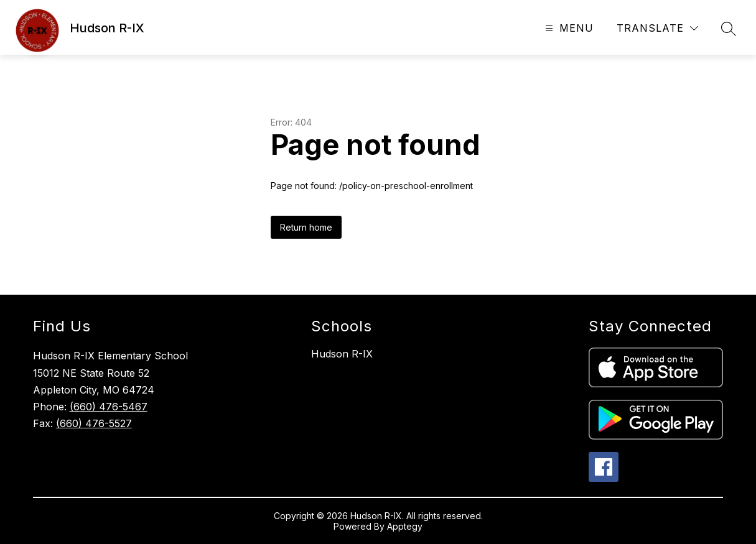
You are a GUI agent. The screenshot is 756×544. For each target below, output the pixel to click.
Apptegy (405, 526)
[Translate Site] (657, 28)
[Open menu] (568, 28)
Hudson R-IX (342, 354)
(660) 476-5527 (94, 423)
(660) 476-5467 (109, 407)
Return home (306, 227)
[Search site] (729, 29)
